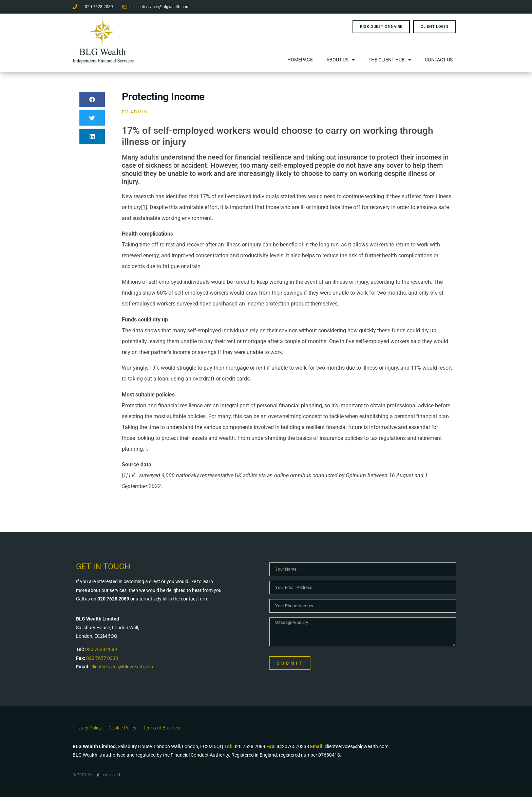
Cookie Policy (122, 728)
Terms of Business (162, 728)
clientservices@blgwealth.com (122, 667)
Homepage (300, 60)
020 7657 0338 (102, 658)
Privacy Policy (87, 728)
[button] (92, 99)
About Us (341, 60)
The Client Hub (390, 60)
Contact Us (439, 60)
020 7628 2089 (101, 649)
